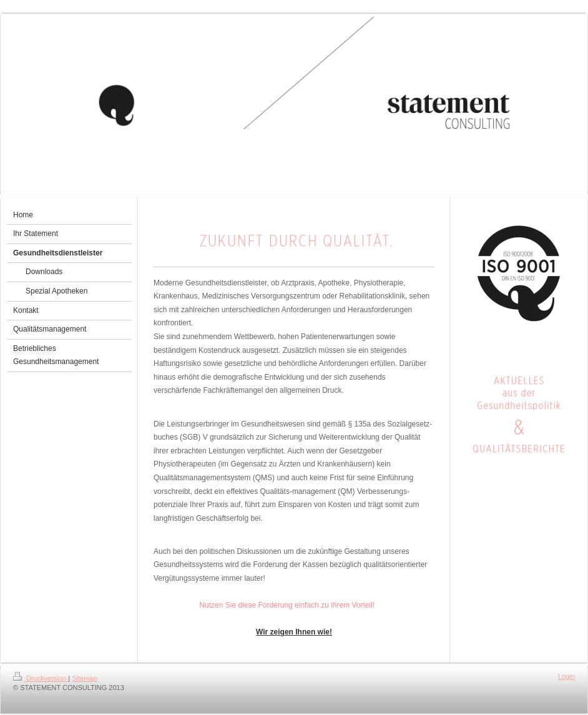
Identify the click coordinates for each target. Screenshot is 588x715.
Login (566, 676)
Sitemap (84, 678)
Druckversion (41, 678)
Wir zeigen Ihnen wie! (294, 632)
